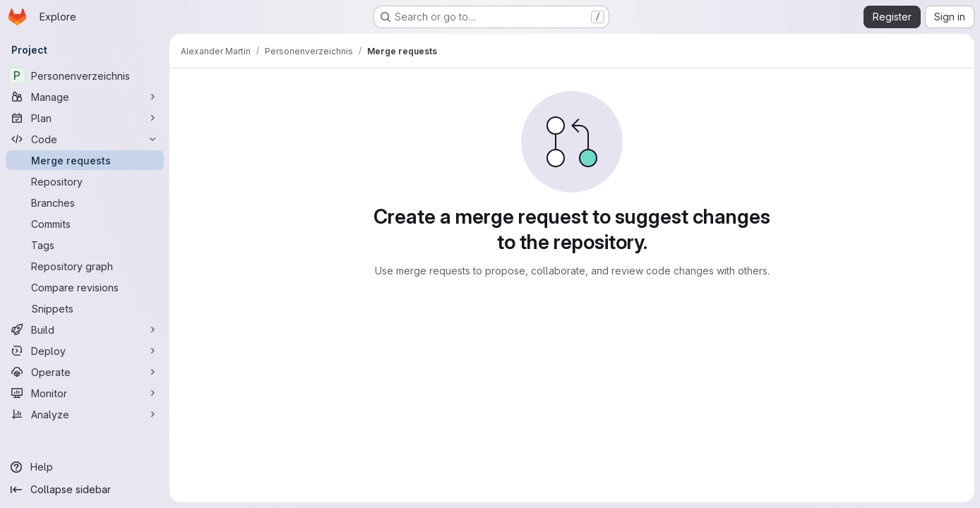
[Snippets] (85, 308)
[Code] (85, 139)
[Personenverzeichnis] (85, 75)
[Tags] (85, 245)
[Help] (85, 467)
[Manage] (85, 97)
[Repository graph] (85, 266)
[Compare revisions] (85, 287)
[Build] (85, 329)
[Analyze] (85, 414)
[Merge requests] (85, 160)
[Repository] (85, 181)
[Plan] (85, 118)
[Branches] (85, 202)
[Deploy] (85, 351)
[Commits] (85, 224)
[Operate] (85, 372)
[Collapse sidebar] (85, 490)
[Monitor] (85, 393)
